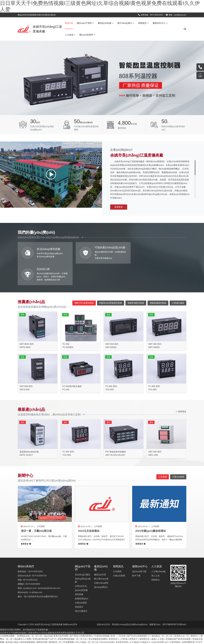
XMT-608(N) (111, 326)
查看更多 (119, 207)
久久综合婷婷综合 (94, 627)
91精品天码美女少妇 (173, 636)
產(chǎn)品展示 (126, 23)
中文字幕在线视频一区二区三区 (104, 633)
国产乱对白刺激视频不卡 (139, 614)
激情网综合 (145, 617)
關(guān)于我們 (85, 23)
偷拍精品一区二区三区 (162, 614)
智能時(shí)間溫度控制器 (111, 281)
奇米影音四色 (122, 621)
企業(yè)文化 (81, 564)
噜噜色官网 (42, 621)
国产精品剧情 (83, 642)
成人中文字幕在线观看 (84, 630)
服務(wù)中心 (160, 23)
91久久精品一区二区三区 (87, 621)
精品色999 (128, 624)
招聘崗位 (155, 558)
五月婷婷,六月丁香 (50, 642)
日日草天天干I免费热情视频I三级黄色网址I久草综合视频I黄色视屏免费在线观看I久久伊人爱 (42, 611)
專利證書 (79, 573)
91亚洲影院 (102, 624)
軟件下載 (136, 554)
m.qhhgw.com (36, 571)
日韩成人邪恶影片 (130, 617)
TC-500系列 (68, 326)
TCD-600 (109, 368)
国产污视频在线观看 (42, 636)
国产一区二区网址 (162, 627)
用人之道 (155, 554)
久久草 (156, 624)
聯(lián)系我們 (87, 35)
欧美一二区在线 (118, 614)
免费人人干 (90, 624)
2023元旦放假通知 (89, 509)
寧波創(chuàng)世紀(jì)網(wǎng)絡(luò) (130, 603)
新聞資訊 (143, 23)
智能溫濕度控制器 (158, 281)
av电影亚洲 (128, 627)
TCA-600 (152, 368)
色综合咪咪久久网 (62, 636)
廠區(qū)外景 (100, 553)
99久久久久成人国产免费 (130, 630)
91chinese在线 (107, 621)
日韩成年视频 (82, 633)
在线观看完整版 (34, 627)
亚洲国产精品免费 (39, 633)
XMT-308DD (154, 326)
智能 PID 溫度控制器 (84, 281)
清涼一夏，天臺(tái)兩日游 (36, 509)
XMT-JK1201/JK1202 (115, 433)
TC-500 (66, 322)
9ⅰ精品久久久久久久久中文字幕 (118, 636)
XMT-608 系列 (112, 322)
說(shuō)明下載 (139, 550)
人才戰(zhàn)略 (158, 550)
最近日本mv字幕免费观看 (47, 624)
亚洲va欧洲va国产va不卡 (45, 617)
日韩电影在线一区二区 (171, 624)
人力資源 (70, 35)
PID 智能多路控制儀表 (116, 430)
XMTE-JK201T (26, 433)
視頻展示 (79, 585)
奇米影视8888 (94, 636)
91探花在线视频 (102, 614)
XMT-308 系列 (155, 322)
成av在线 (48, 614)
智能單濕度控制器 (136, 281)
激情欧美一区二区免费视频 (62, 621)
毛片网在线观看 (79, 636)
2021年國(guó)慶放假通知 (151, 509)
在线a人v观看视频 (112, 627)
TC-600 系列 (111, 365)
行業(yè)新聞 (119, 554)
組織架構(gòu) (82, 577)
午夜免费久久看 (77, 627)
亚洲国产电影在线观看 (106, 630)
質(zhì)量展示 (81, 589)
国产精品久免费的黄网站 (81, 614)
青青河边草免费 (61, 614)
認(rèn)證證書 (81, 569)
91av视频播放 (115, 624)
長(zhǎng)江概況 (83, 553)
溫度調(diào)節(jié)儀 (29, 430)
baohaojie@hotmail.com (49, 567)
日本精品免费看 (68, 642)
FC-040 (66, 368)
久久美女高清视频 (129, 633)
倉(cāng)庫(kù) (101, 566)
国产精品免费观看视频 (61, 630)
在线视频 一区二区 (148, 633)
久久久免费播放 (32, 642)
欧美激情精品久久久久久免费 (148, 636)
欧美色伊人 (114, 617)
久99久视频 (148, 630)
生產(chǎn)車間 (101, 561)
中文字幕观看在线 (143, 624)
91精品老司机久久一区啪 (170, 633)
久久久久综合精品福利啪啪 (62, 633)
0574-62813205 (157, 15)
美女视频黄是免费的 (98, 617)
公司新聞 (163, 455)
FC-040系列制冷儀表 (72, 365)
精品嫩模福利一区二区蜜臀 (55, 627)
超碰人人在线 (158, 617)
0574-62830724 (39, 554)
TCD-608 (67, 433)
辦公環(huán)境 (101, 557)
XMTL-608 (153, 433)
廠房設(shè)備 (106, 23)
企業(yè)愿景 (81, 581)
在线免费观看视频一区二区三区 (72, 617)
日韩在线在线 (161, 630)
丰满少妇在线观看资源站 (72, 624)
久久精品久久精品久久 (141, 621)
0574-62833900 (33, 562)
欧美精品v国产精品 (144, 627)
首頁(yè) (69, 23)
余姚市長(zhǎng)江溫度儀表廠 (48, 603)
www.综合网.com (160, 621)
